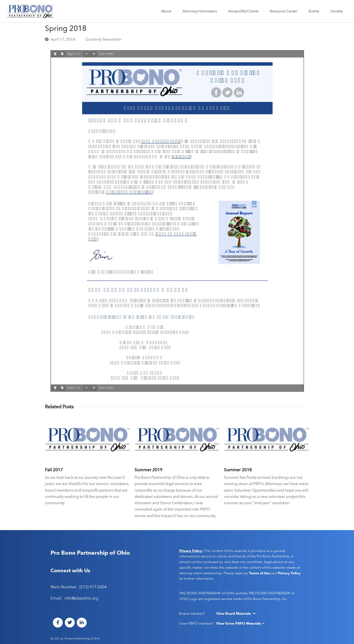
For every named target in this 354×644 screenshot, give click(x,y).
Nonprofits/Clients (245, 11)
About (167, 11)
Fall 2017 (54, 470)
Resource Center (285, 11)
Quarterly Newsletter (103, 39)
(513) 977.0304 (93, 587)
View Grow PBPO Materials (239, 623)
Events (315, 11)
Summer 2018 (238, 470)
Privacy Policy (289, 573)
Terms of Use (260, 573)
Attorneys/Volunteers (201, 11)
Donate (337, 11)
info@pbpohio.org (81, 598)
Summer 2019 (148, 470)
